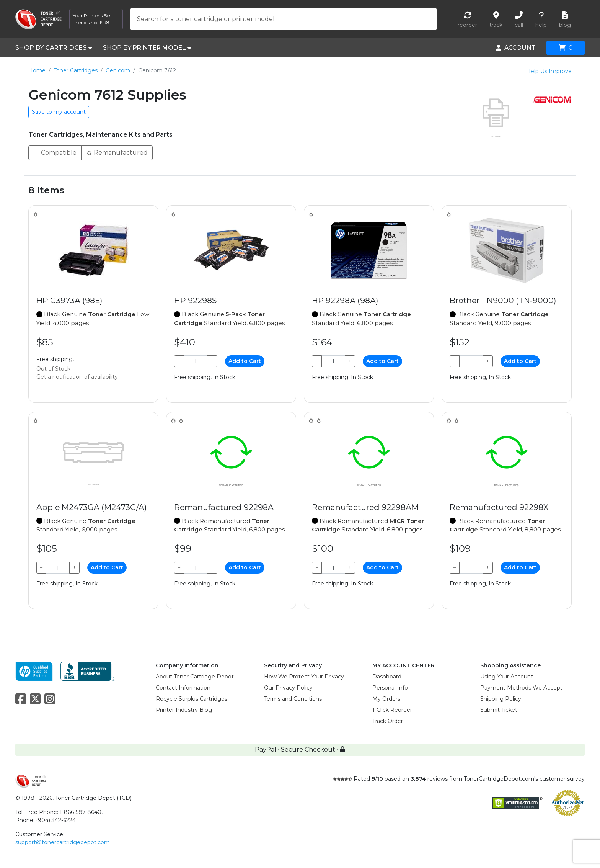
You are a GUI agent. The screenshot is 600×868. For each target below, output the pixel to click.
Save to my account (59, 112)
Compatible (55, 152)
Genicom (118, 70)
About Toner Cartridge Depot (195, 677)
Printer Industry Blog (184, 710)
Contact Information (183, 688)
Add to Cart (245, 361)
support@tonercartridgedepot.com (63, 842)
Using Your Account (507, 677)
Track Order (388, 721)
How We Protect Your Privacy (304, 677)
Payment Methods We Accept (521, 688)
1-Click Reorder (392, 710)
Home (37, 70)
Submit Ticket (499, 710)
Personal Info (390, 688)
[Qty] (196, 361)
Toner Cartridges (76, 70)
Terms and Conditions (293, 699)
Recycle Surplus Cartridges (192, 699)
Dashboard (387, 677)
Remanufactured (117, 152)
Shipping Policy (501, 699)
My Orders (386, 699)
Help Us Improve (549, 71)
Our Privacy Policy (288, 688)
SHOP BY (54, 48)
